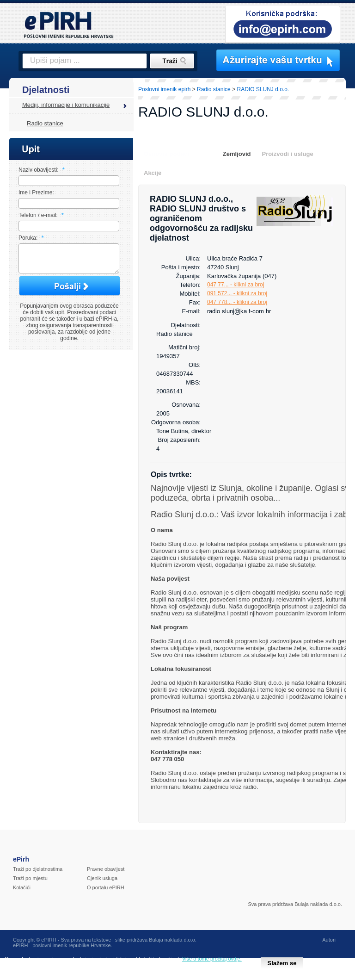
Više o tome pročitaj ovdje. (212, 959)
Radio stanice (45, 123)
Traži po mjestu (30, 878)
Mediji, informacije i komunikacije (66, 105)
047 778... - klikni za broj (237, 302)
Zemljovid (237, 154)
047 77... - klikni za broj (236, 285)
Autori (329, 940)
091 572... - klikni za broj (237, 293)
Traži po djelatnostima (38, 869)
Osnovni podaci (166, 154)
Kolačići (22, 887)
